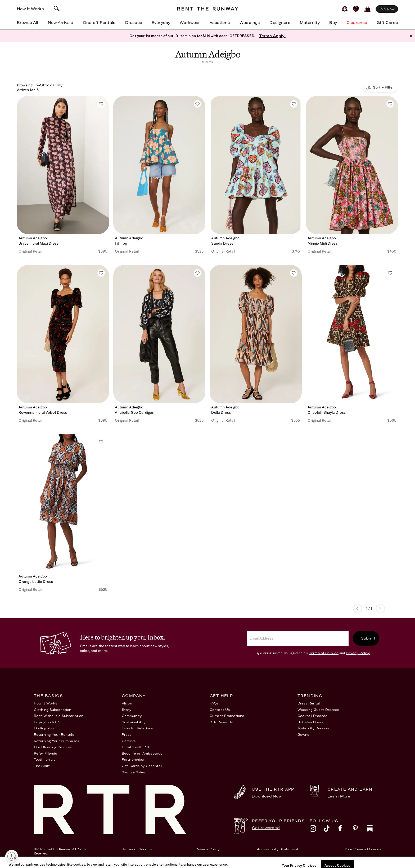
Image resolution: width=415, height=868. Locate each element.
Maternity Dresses (313, 728)
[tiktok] (331, 830)
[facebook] (345, 830)
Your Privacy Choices (363, 849)
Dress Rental (309, 703)
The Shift (42, 766)
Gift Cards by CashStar (142, 766)
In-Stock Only (48, 85)
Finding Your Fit (47, 728)
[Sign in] (345, 9)
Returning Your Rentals (54, 735)
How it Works (30, 9)
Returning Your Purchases (57, 741)
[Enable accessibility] (12, 856)
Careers (129, 741)
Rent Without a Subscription (59, 716)
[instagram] (317, 830)
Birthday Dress (310, 722)
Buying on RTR (46, 722)
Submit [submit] (368, 638)
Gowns (303, 735)
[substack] (374, 830)
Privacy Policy (358, 653)
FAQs (214, 703)
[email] (298, 638)
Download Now (267, 796)
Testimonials (45, 759)
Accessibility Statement (278, 849)
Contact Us (220, 710)
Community (132, 716)
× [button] (411, 36)
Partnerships (133, 759)
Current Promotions (227, 716)
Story (127, 710)
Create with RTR (136, 747)
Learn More (339, 796)
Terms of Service (324, 653)
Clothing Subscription (53, 710)
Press (127, 735)
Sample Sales (133, 772)
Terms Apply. (272, 36)
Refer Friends (46, 753)
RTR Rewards (221, 722)
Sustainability (134, 722)
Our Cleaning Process (53, 747)
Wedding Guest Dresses (318, 710)
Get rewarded (266, 828)
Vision (127, 703)
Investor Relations (137, 728)
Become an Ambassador (143, 753)
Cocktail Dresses (312, 716)
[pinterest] (360, 830)
